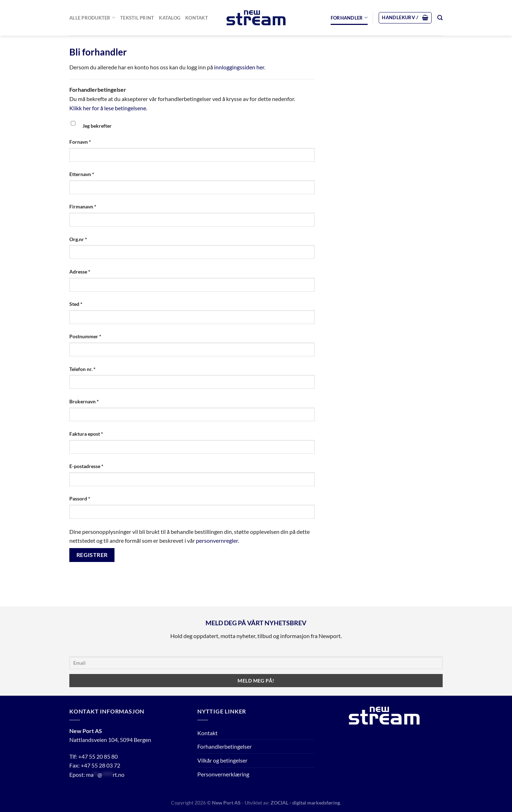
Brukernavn (84, 401)
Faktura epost (86, 434)
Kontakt (197, 18)
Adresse (80, 272)
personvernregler (217, 540)
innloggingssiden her (239, 67)
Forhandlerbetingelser (225, 746)
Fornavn (80, 142)
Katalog (170, 18)
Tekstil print (137, 18)
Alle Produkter (92, 18)
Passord (80, 498)
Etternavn (82, 174)
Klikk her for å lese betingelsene (108, 108)
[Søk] (440, 18)
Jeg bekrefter (97, 126)
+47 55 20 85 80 (98, 756)
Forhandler (349, 18)
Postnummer (85, 336)
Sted (76, 304)
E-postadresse (86, 466)
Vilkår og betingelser (222, 760)
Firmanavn (83, 206)
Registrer (92, 555)
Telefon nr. (82, 369)
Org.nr (78, 239)
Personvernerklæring (223, 774)
